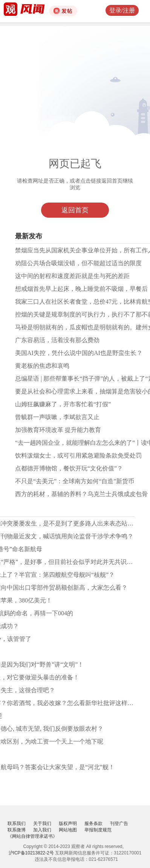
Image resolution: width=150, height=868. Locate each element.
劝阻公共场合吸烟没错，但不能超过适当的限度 (78, 263)
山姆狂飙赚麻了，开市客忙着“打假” (63, 404)
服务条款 (93, 823)
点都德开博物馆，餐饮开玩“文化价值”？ (69, 468)
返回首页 (75, 210)
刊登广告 (119, 823)
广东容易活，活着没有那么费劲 (57, 340)
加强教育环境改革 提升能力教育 (58, 430)
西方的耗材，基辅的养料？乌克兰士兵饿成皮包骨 (81, 494)
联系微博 (17, 830)
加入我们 (42, 830)
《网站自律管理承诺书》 (32, 836)
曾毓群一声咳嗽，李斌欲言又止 (57, 417)
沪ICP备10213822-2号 (31, 853)
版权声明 (68, 823)
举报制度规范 (98, 830)
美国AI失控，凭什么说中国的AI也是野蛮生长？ (79, 353)
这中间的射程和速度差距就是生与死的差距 (72, 276)
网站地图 (68, 830)
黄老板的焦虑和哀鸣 (42, 366)
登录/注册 (122, 10)
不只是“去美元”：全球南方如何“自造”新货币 (75, 481)
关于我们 (42, 823)
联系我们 (17, 823)
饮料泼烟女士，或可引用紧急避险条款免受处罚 (78, 456)
